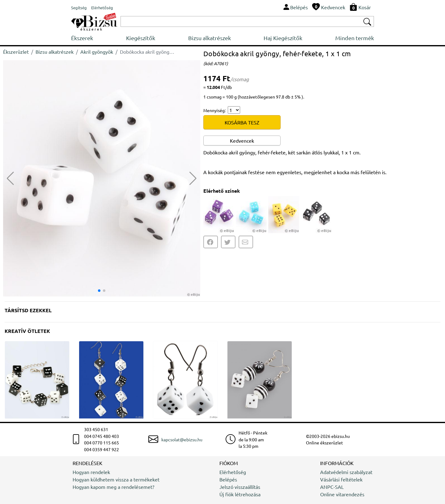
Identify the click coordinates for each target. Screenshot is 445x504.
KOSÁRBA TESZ (242, 122)
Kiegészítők (141, 38)
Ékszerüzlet (16, 52)
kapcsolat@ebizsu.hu (182, 439)
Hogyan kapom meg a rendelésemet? (113, 487)
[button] (193, 178)
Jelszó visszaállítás (240, 487)
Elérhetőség (233, 472)
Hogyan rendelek (91, 472)
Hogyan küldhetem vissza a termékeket (116, 479)
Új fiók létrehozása (240, 494)
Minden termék (355, 38)
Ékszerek (82, 38)
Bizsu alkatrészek (210, 38)
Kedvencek (242, 141)
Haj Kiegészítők (283, 38)
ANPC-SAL (332, 487)
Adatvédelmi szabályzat (346, 472)
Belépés (228, 479)
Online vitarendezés (342, 494)
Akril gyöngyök (97, 52)
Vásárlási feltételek (341, 479)
